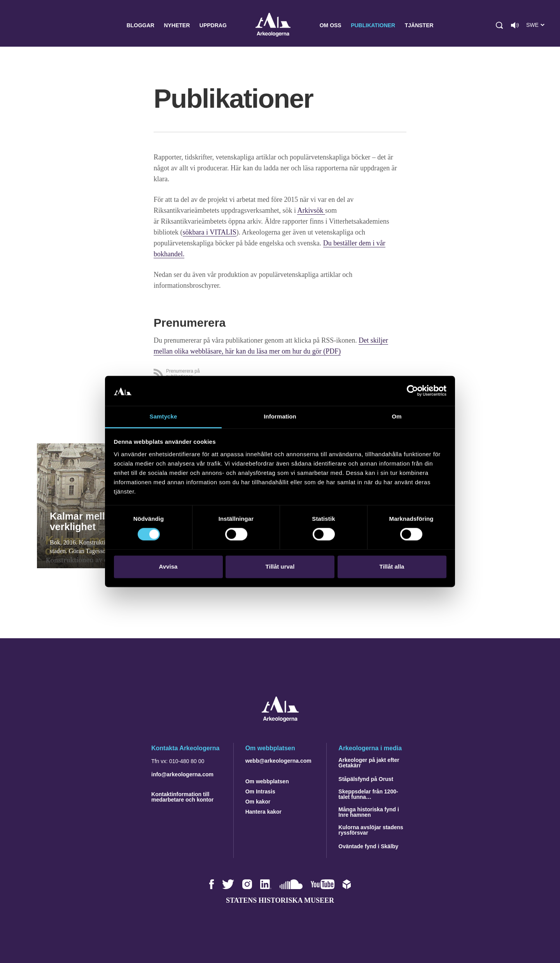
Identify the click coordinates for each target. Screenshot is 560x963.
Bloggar (140, 25)
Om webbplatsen (267, 781)
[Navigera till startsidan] (280, 720)
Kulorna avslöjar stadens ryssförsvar (371, 830)
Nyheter (177, 25)
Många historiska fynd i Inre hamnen (369, 812)
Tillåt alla (392, 566)
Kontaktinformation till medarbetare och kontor (182, 797)
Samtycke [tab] (164, 416)
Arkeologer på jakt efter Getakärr (369, 763)
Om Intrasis (260, 791)
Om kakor (258, 802)
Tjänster (419, 25)
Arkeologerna (273, 25)
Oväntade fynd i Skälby (368, 846)
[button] (499, 25)
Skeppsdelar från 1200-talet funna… (368, 794)
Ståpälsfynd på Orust (366, 779)
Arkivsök (311, 210)
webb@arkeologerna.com (278, 761)
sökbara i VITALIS (210, 232)
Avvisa (168, 566)
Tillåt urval (280, 566)
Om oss (331, 25)
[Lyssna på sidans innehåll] (515, 25)
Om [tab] (396, 416)
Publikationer (373, 25)
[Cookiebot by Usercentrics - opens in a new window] (412, 391)
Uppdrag (213, 25)
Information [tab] (280, 416)
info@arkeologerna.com (182, 774)
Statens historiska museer (280, 900)
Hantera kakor (263, 812)
